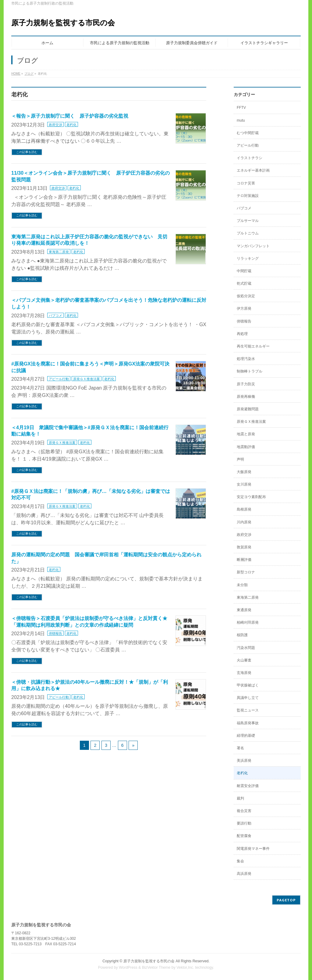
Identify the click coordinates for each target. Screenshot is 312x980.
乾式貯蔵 (244, 283)
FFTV (241, 108)
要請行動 (244, 823)
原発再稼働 (246, 397)
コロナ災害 (246, 183)
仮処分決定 (246, 296)
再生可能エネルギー (253, 346)
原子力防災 (246, 384)
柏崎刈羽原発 (248, 622)
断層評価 (244, 560)
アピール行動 (59, 379)
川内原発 (244, 522)
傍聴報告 (55, 633)
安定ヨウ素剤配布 (251, 497)
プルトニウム (248, 233)
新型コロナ (246, 572)
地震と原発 (246, 434)
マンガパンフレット (253, 246)
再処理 (242, 334)
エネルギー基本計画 (253, 170)
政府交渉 (55, 125)
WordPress (128, 968)
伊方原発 (244, 308)
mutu (241, 120)
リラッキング (248, 258)
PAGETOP (286, 900)
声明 (240, 459)
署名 (240, 748)
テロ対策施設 (248, 196)
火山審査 (244, 660)
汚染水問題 (246, 648)
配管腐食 (244, 836)
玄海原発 (244, 673)
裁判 (240, 798)
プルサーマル (248, 221)
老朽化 (71, 125)
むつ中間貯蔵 (248, 133)
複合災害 (244, 811)
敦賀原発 (244, 547)
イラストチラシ (250, 158)
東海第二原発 (59, 252)
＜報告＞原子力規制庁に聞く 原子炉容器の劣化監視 (70, 116)
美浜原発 (244, 761)
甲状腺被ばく (248, 685)
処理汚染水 (246, 359)
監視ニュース (248, 710)
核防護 (242, 635)
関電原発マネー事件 (253, 849)
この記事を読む (27, 152)
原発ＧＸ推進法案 (87, 379)
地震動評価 (246, 447)
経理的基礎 (246, 736)
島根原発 (244, 509)
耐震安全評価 (248, 786)
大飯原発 (244, 472)
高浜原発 (244, 874)
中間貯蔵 (244, 271)
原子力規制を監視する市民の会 (63, 23)
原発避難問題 (248, 409)
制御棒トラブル (250, 371)
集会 (240, 861)
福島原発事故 (248, 723)
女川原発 (244, 484)
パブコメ (55, 315)
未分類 (242, 585)
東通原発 (244, 610)
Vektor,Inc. (185, 968)
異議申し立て (248, 698)
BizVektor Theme (156, 968)
